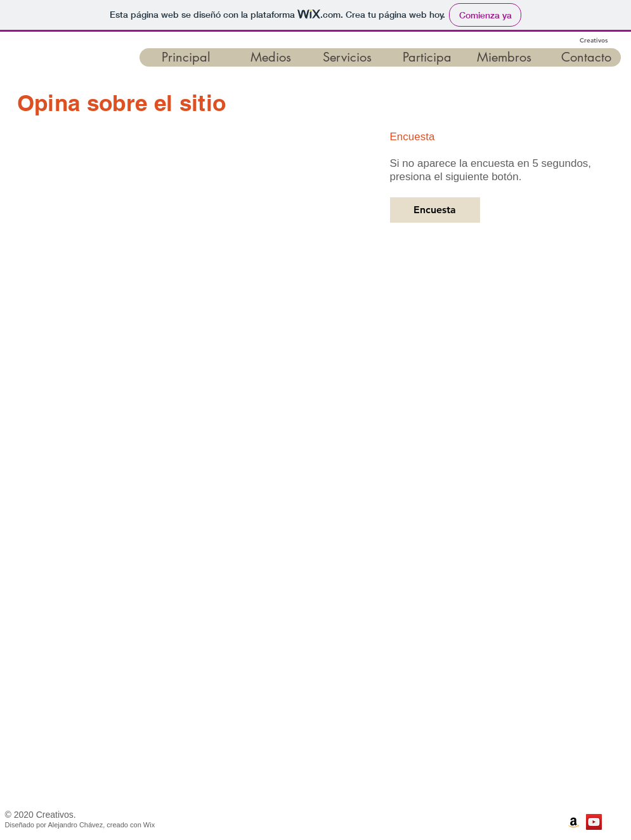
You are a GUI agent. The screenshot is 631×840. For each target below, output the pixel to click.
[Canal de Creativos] (594, 822)
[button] (180, 57)
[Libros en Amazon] (574, 822)
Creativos (594, 40)
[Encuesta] (435, 210)
